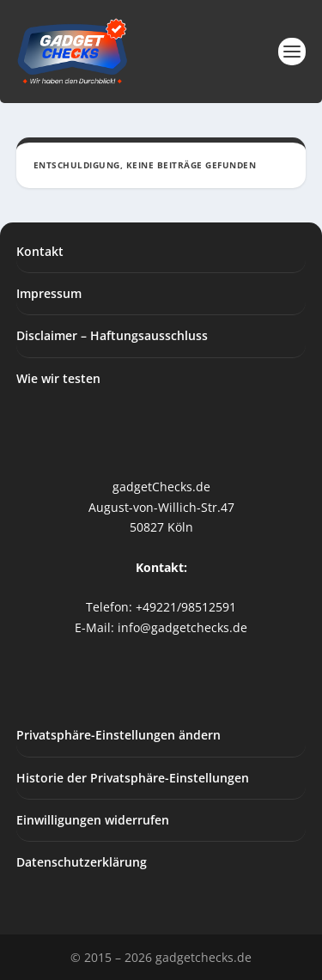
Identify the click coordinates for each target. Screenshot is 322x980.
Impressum (49, 293)
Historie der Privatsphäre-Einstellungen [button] (133, 778)
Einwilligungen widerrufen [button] (93, 820)
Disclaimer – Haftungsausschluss (112, 335)
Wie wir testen (58, 378)
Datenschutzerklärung (82, 862)
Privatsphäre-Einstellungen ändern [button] (118, 735)
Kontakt (40, 251)
